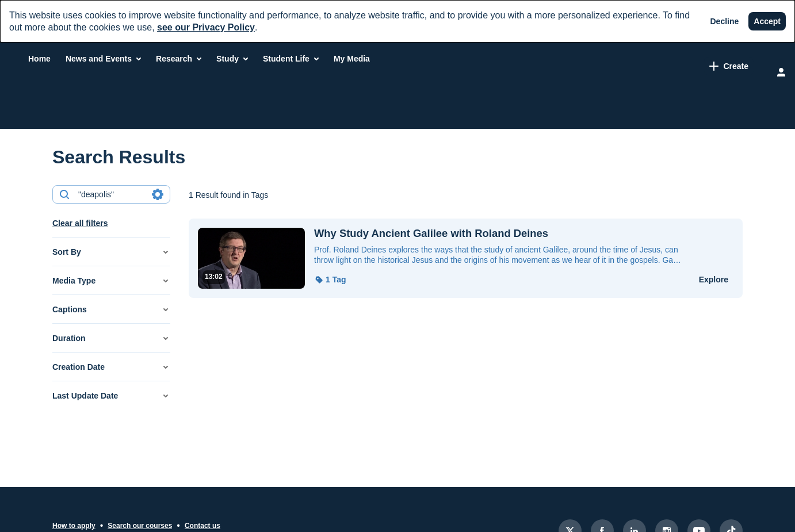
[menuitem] (187, 59)
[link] (625, 66)
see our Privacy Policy (206, 27)
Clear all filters (80, 223)
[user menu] (781, 72)
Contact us (202, 526)
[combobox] (111, 194)
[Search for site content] (720, 67)
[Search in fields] (158, 194)
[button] (111, 252)
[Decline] (725, 21)
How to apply (74, 526)
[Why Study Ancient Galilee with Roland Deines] (499, 234)
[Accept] (767, 21)
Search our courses (140, 526)
